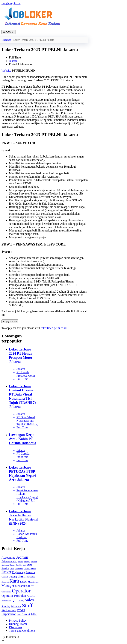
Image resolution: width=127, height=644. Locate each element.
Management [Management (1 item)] (33, 582)
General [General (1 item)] (5, 577)
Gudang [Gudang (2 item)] (13, 577)
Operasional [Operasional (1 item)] (6, 592)
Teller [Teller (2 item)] (34, 614)
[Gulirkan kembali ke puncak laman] (3, 641)
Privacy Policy (18, 621)
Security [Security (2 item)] (6, 607)
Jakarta (13, 61)
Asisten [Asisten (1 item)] (34, 562)
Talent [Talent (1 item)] (19, 614)
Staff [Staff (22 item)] (27, 606)
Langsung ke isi (11, 3)
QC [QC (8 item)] (14, 600)
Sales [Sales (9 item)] (29, 600)
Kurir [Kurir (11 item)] (14, 581)
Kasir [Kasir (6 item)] (22, 576)
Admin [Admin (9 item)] (22, 557)
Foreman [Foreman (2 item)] (30, 572)
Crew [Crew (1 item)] (12, 568)
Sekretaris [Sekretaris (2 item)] (16, 607)
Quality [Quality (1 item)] (21, 601)
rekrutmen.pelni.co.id (54, 328)
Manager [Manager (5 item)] (8, 586)
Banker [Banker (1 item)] (12, 565)
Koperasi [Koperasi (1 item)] (5, 582)
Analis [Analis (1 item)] (21, 562)
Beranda (7, 40)
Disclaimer (16, 627)
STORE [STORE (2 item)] (21, 610)
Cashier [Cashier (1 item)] (19, 565)
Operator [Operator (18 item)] (21, 591)
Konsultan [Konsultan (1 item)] (31, 577)
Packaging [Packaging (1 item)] (31, 596)
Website (6, 71)
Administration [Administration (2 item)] (9, 562)
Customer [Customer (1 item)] (19, 568)
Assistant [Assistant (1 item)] (5, 565)
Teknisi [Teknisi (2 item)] (26, 614)
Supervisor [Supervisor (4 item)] (9, 614)
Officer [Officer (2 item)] (30, 586)
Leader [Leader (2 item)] (24, 582)
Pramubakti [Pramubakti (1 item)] (6, 601)
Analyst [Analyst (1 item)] (27, 562)
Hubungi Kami (18, 624)
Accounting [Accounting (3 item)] (8, 558)
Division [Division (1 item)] (27, 568)
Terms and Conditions (22, 631)
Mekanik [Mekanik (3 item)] (20, 586)
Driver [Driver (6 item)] (6, 572)
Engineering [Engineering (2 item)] (19, 572)
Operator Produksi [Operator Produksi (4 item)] (14, 596)
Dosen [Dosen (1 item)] (34, 568)
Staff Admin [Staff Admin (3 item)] (9, 610)
